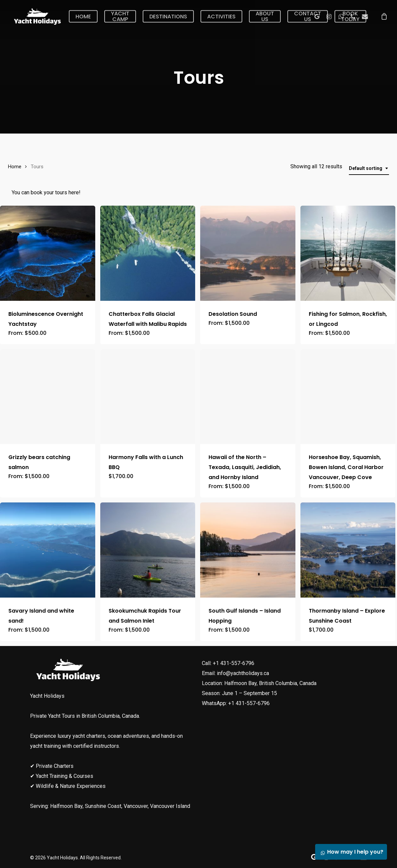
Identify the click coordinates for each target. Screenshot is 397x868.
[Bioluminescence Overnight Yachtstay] (48, 253)
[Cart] (384, 16)
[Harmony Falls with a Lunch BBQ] (148, 397)
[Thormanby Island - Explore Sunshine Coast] (348, 550)
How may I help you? (350, 852)
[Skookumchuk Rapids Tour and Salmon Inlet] (148, 550)
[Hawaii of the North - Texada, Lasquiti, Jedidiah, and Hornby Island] (248, 397)
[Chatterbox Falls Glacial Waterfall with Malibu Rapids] (148, 253)
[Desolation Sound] (248, 253)
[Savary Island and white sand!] (48, 550)
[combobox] (369, 168)
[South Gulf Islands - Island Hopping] (248, 550)
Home (15, 167)
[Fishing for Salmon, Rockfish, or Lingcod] (348, 253)
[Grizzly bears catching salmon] (48, 397)
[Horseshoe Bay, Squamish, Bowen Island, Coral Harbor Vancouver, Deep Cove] (348, 397)
